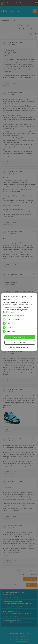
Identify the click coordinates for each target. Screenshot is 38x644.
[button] (19, 315)
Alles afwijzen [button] (20, 342)
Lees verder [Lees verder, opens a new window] (16, 312)
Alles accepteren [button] (20, 337)
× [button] (34, 296)
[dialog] (19, 322)
